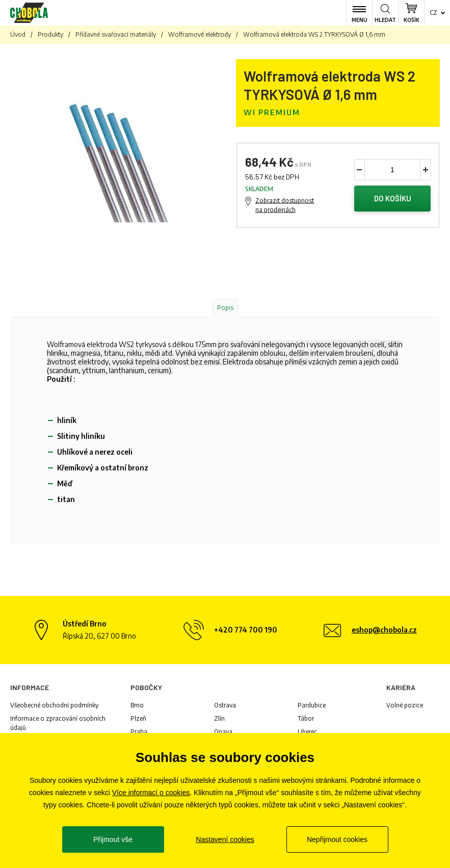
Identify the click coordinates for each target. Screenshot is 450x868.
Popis (225, 308)
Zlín (219, 718)
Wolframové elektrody (200, 34)
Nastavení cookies (225, 839)
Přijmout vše (113, 839)
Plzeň (138, 718)
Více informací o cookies (151, 793)
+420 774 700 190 (246, 630)
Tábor (306, 718)
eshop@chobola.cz (384, 630)
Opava (223, 732)
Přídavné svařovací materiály (116, 34)
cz (433, 12)
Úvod (18, 34)
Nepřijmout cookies (337, 839)
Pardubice (312, 705)
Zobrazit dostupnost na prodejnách (285, 205)
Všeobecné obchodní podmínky (54, 705)
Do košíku (392, 199)
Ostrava (225, 705)
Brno (137, 705)
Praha (139, 732)
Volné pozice (405, 705)
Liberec (307, 732)
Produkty (50, 34)
